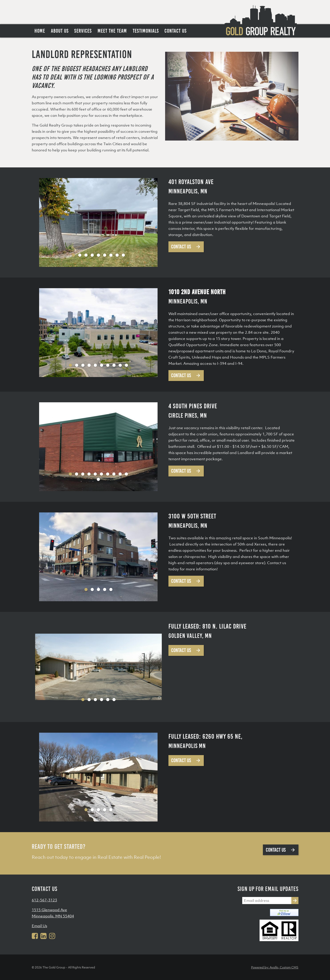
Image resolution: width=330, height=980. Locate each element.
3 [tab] (86, 255)
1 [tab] (74, 255)
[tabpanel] (98, 222)
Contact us (281, 850)
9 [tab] (123, 255)
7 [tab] (111, 255)
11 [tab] (98, 479)
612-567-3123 (44, 900)
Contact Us (186, 247)
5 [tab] (98, 255)
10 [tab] (126, 365)
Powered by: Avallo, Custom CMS (275, 967)
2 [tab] (80, 255)
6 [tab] (105, 255)
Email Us (39, 926)
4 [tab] (92, 255)
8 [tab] (117, 255)
